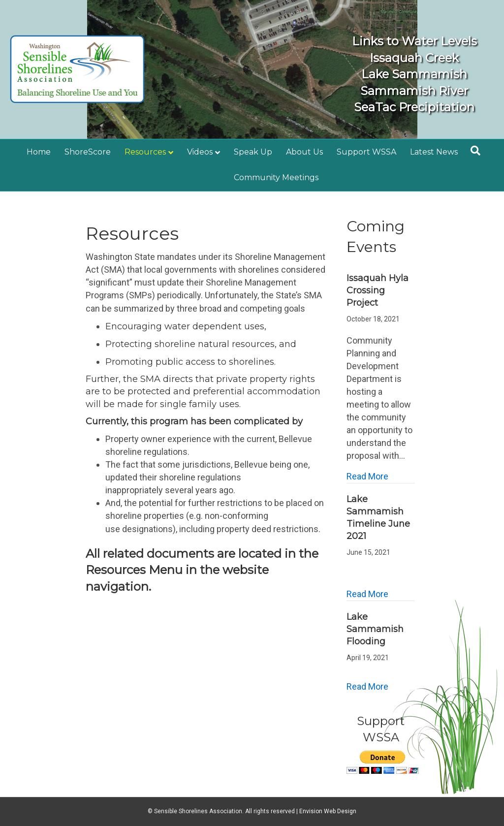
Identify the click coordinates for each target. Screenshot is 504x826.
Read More (367, 476)
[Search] (475, 151)
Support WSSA (366, 152)
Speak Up (253, 152)
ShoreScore (88, 152)
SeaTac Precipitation (405, 107)
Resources (145, 152)
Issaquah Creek (405, 58)
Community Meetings (276, 177)
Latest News (434, 152)
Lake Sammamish (405, 74)
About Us (304, 152)
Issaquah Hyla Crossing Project (378, 290)
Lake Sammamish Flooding (375, 629)
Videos (200, 152)
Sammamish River (405, 91)
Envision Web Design (328, 811)
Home (39, 152)
